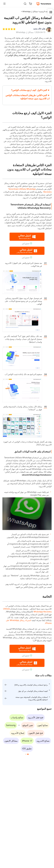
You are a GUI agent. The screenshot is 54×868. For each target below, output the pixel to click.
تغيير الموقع (28, 725)
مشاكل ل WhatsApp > (29, 11)
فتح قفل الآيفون (36, 733)
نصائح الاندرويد (43, 741)
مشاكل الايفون (11, 741)
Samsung (11, 725)
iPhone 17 (27, 741)
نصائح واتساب (17, 717)
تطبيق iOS (27, 748)
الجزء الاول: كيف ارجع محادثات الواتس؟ (29, 90)
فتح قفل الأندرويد (35, 717)
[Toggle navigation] (5, 4)
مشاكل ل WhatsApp (25, 32)
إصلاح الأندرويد (18, 733)
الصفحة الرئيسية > (44, 11)
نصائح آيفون (43, 725)
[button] (28, 754)
